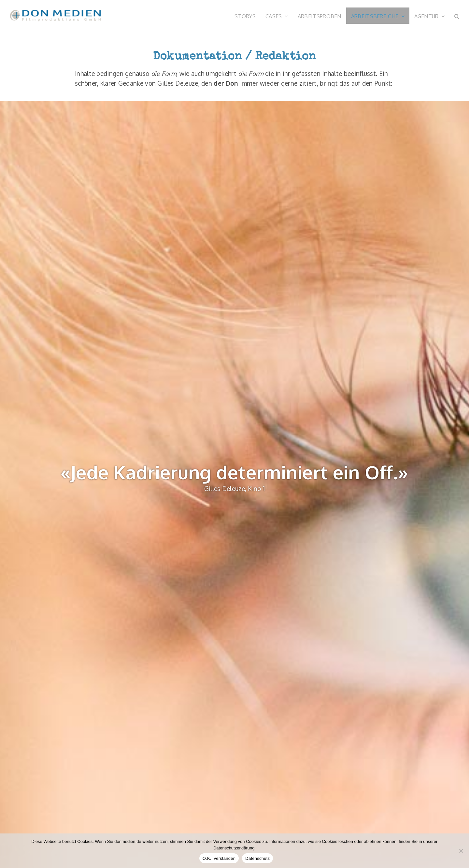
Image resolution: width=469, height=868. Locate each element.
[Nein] (461, 851)
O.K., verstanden (219, 858)
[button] (457, 16)
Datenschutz (257, 858)
